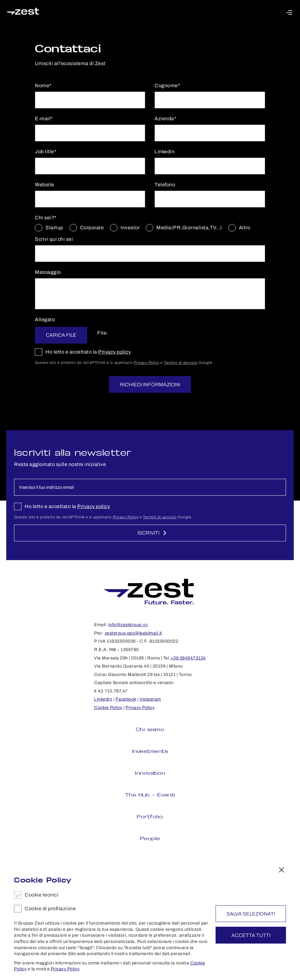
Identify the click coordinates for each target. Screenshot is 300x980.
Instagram (150, 699)
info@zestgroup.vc (128, 625)
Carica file (63, 335)
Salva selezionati (251, 914)
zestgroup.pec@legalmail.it (133, 633)
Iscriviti (152, 533)
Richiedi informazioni (150, 385)
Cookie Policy (108, 708)
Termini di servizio (181, 363)
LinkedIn (103, 699)
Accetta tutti (251, 935)
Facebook (126, 699)
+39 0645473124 (188, 658)
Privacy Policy (147, 363)
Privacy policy (114, 352)
